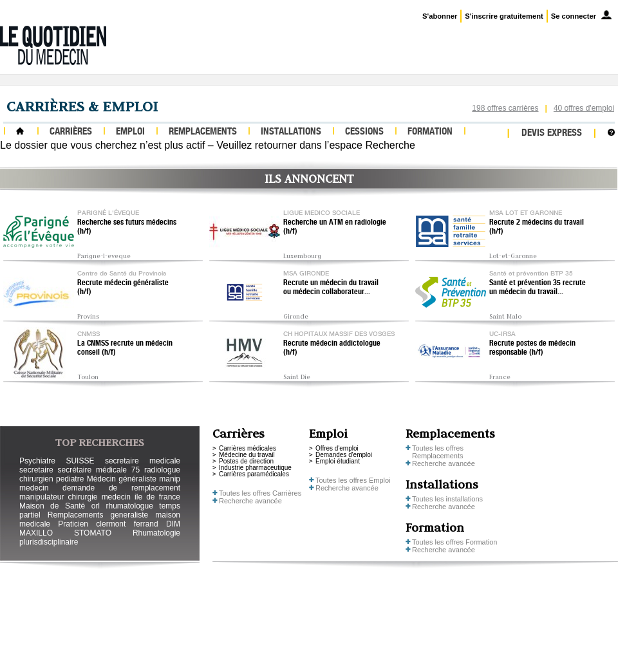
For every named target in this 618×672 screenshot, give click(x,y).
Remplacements (203, 132)
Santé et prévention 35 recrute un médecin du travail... (538, 288)
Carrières (71, 132)
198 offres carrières (505, 108)
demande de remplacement (121, 488)
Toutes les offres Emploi (353, 480)
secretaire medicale (143, 461)
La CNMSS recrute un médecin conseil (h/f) (125, 348)
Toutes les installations (447, 499)
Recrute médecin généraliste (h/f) (123, 288)
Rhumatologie (156, 533)
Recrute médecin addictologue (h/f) (332, 348)
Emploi (130, 132)
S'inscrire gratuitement (504, 16)
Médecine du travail (247, 455)
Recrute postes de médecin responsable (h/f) (532, 348)
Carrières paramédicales (254, 474)
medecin (34, 488)
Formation (430, 132)
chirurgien (36, 479)
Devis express (552, 134)
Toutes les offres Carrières (260, 493)
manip (170, 479)
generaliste (130, 515)
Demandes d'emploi (344, 455)
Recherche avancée (250, 501)
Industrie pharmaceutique (255, 468)
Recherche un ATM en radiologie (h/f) (335, 227)
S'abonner (440, 16)
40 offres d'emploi (584, 108)
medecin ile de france (141, 497)
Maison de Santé (52, 506)
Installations (291, 132)
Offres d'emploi (337, 448)
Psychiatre (37, 461)
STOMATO (93, 533)
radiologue (162, 470)
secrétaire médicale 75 (98, 470)
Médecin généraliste (122, 479)
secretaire (36, 470)
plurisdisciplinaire (49, 542)
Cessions (364, 132)
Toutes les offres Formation (454, 542)
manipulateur (42, 497)
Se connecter (574, 16)
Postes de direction (246, 461)
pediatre (70, 479)
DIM (173, 524)
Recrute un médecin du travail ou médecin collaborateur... (331, 288)
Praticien (73, 524)
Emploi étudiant (338, 461)
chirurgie (82, 497)
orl (96, 506)
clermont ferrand (127, 524)
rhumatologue (129, 506)
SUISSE (80, 461)
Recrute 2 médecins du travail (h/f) (537, 227)
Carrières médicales (248, 448)
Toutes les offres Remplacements (438, 452)
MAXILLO (36, 533)
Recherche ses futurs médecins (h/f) (127, 227)
